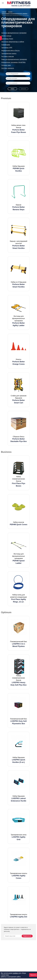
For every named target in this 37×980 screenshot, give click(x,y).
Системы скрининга (8, 68)
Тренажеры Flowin (7, 39)
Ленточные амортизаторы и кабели (13, 42)
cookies (15, 973)
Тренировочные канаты (9, 53)
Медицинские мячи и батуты (11, 51)
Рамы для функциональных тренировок (14, 59)
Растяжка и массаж (8, 56)
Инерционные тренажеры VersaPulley (13, 62)
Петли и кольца (6, 36)
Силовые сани (6, 65)
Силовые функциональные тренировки (14, 33)
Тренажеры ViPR (7, 48)
